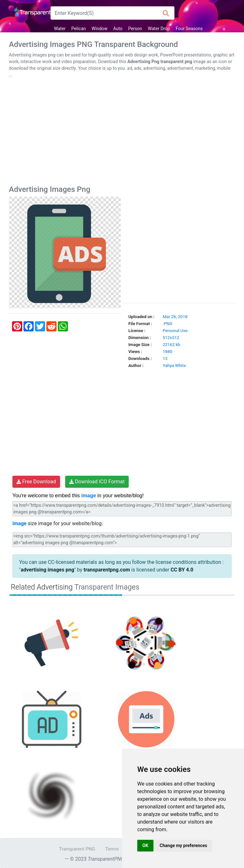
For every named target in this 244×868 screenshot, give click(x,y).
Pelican (79, 29)
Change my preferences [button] (183, 845)
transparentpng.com (107, 570)
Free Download (36, 482)
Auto (118, 29)
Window (99, 29)
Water (60, 29)
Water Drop (159, 29)
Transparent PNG (77, 849)
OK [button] (145, 845)
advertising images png (47, 570)
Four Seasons (189, 29)
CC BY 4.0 (182, 570)
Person (135, 29)
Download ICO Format (97, 482)
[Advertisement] (122, 133)
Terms (112, 849)
